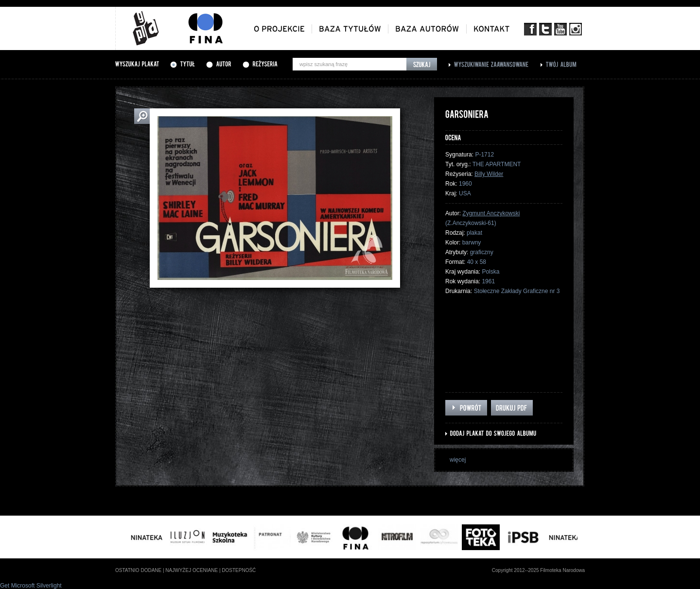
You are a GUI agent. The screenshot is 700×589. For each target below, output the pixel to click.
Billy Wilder (489, 174)
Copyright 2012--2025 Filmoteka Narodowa (538, 570)
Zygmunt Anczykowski (491, 213)
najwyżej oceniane (192, 570)
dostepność (239, 570)
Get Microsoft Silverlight (31, 586)
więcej (458, 460)
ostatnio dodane (138, 570)
